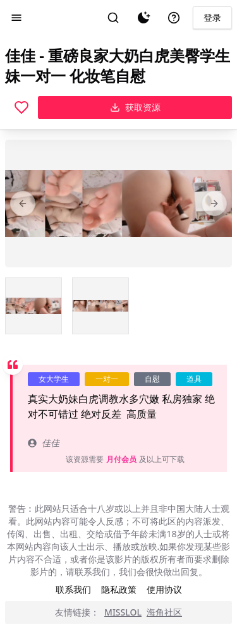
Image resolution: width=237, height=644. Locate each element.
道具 (194, 379)
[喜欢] (21, 107)
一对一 (107, 379)
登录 (212, 17)
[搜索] (113, 18)
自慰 (152, 379)
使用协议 (164, 589)
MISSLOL (123, 612)
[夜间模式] (143, 18)
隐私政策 (119, 589)
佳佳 (44, 443)
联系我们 (73, 589)
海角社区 (164, 612)
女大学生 (54, 379)
